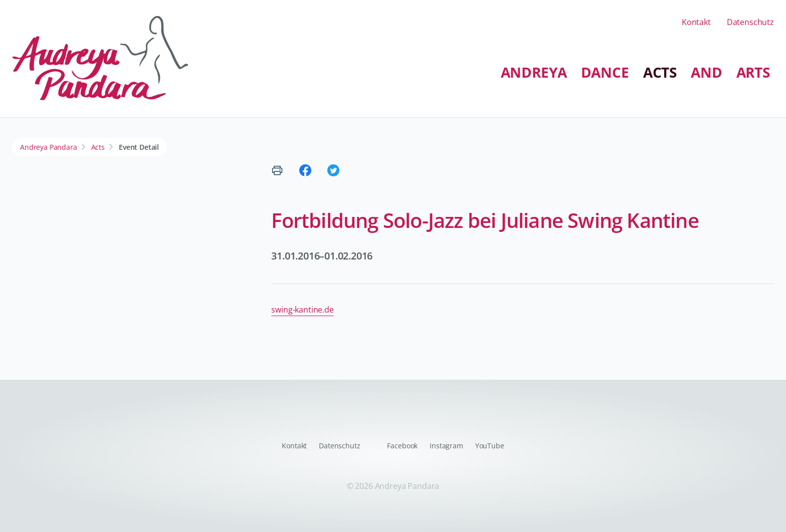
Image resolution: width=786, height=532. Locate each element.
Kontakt (696, 22)
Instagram (446, 446)
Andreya (534, 72)
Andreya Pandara (49, 147)
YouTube (490, 446)
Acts (660, 72)
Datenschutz (750, 22)
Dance (605, 72)
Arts (753, 72)
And (707, 72)
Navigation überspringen (274, 64)
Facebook (402, 446)
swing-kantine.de (302, 310)
